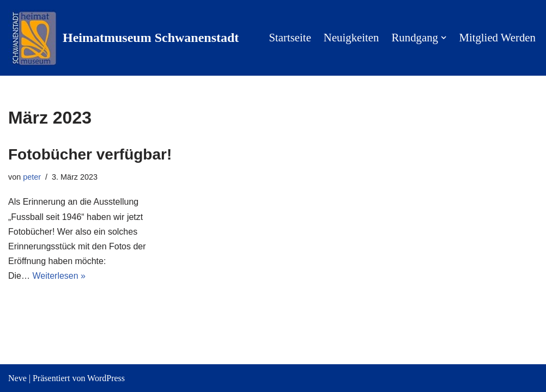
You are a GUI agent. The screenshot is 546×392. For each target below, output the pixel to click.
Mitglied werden (497, 38)
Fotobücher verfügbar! (90, 154)
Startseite (290, 38)
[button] (444, 38)
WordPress (106, 378)
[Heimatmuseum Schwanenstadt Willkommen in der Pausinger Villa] (123, 38)
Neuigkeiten (351, 38)
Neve (17, 378)
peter (32, 177)
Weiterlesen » (59, 276)
